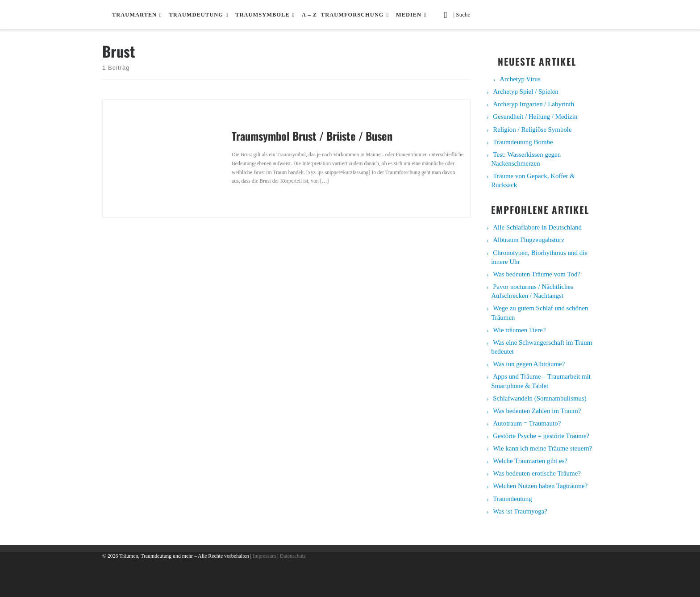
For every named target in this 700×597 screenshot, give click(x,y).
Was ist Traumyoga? (520, 511)
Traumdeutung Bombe (523, 142)
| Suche (464, 14)
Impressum (264, 556)
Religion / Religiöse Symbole (532, 129)
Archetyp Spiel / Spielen (525, 92)
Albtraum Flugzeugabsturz (529, 240)
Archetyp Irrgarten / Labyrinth (533, 104)
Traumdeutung (512, 499)
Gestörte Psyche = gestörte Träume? (541, 436)
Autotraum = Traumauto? (527, 423)
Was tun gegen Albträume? (529, 364)
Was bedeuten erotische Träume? (537, 473)
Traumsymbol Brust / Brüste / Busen (312, 136)
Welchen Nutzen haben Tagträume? (540, 486)
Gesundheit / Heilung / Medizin (535, 117)
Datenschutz (293, 556)
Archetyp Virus (520, 79)
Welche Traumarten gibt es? (530, 461)
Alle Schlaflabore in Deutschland (537, 227)
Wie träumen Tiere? (519, 330)
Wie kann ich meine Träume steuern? (542, 448)
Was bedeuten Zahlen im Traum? (537, 411)
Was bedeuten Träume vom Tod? (537, 274)
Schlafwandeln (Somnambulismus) (540, 398)
